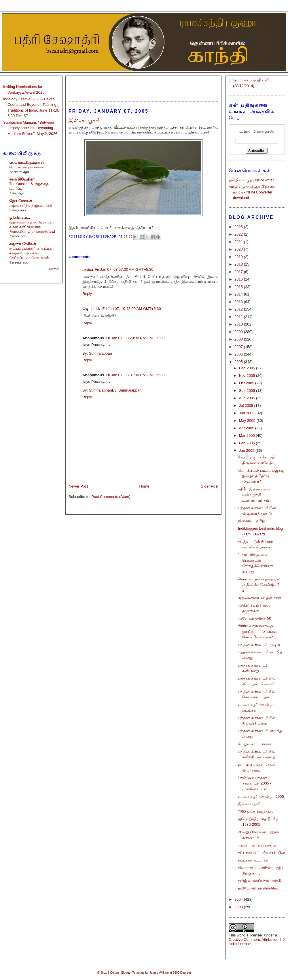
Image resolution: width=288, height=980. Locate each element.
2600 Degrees (182, 973)
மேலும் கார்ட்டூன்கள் (255, 744)
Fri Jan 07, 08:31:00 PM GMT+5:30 (135, 375)
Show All (54, 269)
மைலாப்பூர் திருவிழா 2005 (261, 796)
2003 (239, 907)
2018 (239, 264)
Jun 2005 (247, 413)
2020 (239, 249)
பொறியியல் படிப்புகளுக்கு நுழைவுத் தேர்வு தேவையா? (261, 476)
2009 (239, 332)
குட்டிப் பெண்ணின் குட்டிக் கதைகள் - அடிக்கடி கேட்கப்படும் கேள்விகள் (31, 253)
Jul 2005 (247, 406)
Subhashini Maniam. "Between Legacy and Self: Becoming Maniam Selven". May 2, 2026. (31, 128)
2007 (239, 347)
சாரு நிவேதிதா (22, 179)
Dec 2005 (248, 368)
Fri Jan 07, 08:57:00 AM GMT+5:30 (124, 269)
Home (144, 486)
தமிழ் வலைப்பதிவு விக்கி (259, 881)
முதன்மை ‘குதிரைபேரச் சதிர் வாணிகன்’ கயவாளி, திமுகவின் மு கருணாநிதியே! (32, 227)
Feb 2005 (248, 443)
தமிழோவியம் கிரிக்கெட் (258, 888)
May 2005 (248, 421)
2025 (239, 227)
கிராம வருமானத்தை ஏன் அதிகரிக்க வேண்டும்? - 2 (260, 585)
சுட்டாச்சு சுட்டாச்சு (253, 860)
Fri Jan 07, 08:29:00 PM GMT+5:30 (135, 338)
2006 (239, 354)
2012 (239, 309)
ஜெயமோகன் (21, 201)
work (241, 935)
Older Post (210, 486)
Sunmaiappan (100, 353)
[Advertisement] (143, 86)
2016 (239, 279)
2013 (239, 302)
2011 (239, 317)
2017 (239, 272)
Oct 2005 (247, 383)
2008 (239, 339)
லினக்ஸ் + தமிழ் (251, 521)
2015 (239, 287)
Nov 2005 (248, 376)
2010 (239, 324)
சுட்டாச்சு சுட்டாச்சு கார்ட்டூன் (261, 853)
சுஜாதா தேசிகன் (23, 244)
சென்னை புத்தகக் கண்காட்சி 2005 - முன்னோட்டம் (254, 783)
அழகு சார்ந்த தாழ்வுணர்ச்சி (31, 206)
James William (159, 973)
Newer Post (78, 486)
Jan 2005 (247, 451)
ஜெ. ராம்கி (91, 309)
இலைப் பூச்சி (249, 804)
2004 (239, 899)
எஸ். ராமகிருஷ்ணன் (27, 162)
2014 (239, 294)
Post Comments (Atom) (111, 497)
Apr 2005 (247, 428)
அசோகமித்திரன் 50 (254, 618)
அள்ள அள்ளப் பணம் (257, 845)
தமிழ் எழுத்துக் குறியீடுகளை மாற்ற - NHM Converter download (253, 192)
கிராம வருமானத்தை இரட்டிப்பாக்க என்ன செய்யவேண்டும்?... (258, 631)
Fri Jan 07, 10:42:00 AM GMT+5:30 (131, 309)
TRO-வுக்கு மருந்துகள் (256, 811)
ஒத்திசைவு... (20, 218)
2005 (239, 362)
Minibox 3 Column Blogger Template (121, 973)
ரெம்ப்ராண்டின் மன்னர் (27, 167)
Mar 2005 (248, 436)
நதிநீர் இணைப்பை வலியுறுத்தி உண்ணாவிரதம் (254, 495)
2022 (239, 234)
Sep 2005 (248, 391)
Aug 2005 (248, 398)
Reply (87, 294)
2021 (239, 242)
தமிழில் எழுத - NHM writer (251, 180)
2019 (239, 257)
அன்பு (88, 269)
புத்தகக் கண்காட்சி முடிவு (259, 645)
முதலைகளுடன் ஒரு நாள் (259, 598)
